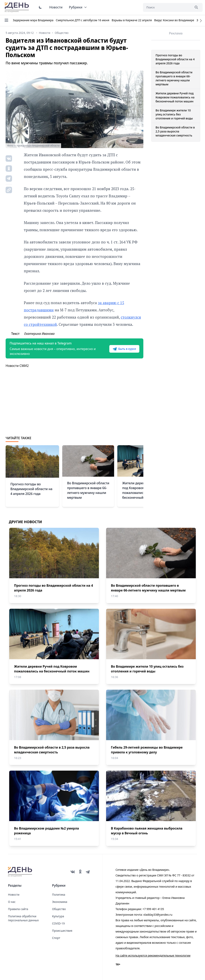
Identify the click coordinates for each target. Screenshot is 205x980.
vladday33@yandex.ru (158, 915)
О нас (12, 902)
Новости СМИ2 (17, 366)
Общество (59, 909)
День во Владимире (17, 7)
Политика (59, 895)
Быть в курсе (124, 349)
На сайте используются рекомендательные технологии (153, 955)
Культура (58, 916)
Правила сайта (18, 909)
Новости (56, 7)
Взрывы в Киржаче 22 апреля (132, 20)
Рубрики (78, 7)
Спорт (56, 938)
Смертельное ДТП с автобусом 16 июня (83, 20)
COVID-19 (58, 923)
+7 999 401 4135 (153, 909)
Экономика (60, 902)
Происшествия (62, 931)
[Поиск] (167, 7)
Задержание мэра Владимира (33, 20)
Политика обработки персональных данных (23, 918)
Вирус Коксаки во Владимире (174, 20)
